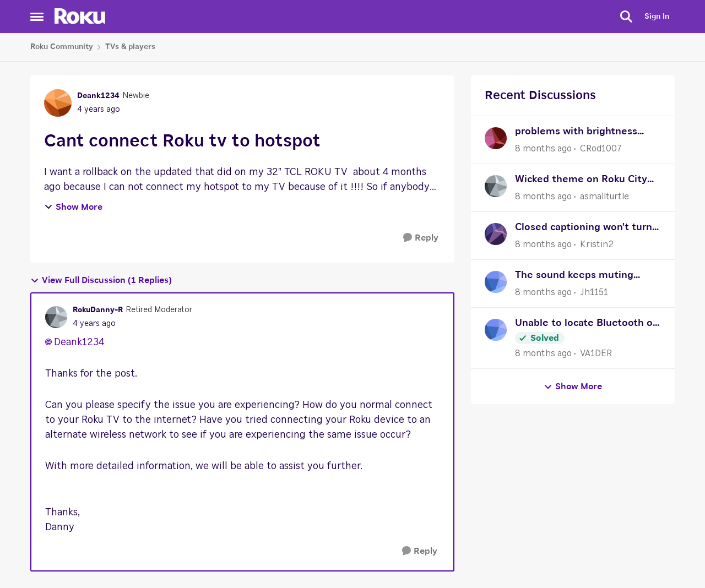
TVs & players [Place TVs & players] (130, 47)
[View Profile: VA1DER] (496, 330)
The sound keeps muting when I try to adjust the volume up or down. (574, 277)
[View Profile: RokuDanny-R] (56, 317)
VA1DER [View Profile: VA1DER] (596, 353)
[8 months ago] (543, 149)
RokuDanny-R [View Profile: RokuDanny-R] (98, 310)
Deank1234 (79, 342)
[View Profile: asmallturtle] (496, 186)
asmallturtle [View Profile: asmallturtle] (604, 197)
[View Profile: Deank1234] (58, 103)
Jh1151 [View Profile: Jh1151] (594, 292)
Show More (73, 207)
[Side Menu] (37, 17)
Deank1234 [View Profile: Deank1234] (98, 96)
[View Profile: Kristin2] (496, 234)
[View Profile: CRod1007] (496, 138)
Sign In (657, 17)
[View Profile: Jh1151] (496, 282)
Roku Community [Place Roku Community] (62, 47)
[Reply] (421, 238)
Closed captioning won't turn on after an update (584, 229)
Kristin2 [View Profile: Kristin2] (597, 244)
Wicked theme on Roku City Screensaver (581, 181)
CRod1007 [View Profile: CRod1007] (601, 149)
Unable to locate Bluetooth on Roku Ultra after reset (587, 325)
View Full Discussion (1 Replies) (101, 281)
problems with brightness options (576, 133)
